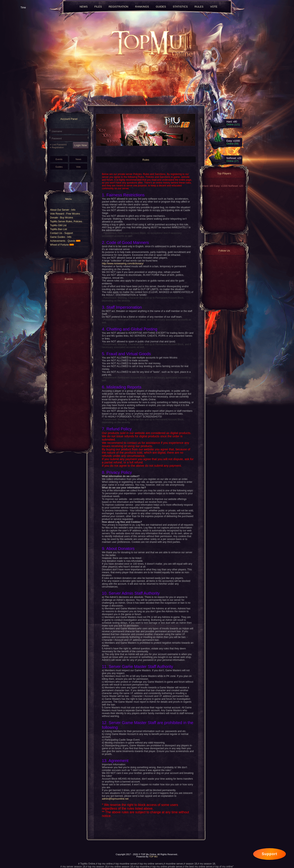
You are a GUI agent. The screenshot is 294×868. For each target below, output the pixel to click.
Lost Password (59, 145)
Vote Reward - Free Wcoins (65, 214)
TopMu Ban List (58, 229)
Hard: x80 (209, 186)
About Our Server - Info (63, 210)
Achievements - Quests (65, 241)
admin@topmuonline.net (115, 799)
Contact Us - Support (61, 233)
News (78, 159)
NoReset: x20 (236, 186)
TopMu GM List (58, 225)
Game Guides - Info (61, 237)
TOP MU (153, 857)
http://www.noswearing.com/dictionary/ (123, 264)
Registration (58, 147)
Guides (59, 167)
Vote (78, 167)
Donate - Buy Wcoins (62, 218)
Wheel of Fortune (62, 245)
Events (59, 159)
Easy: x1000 (221, 186)
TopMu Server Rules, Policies (66, 221)
